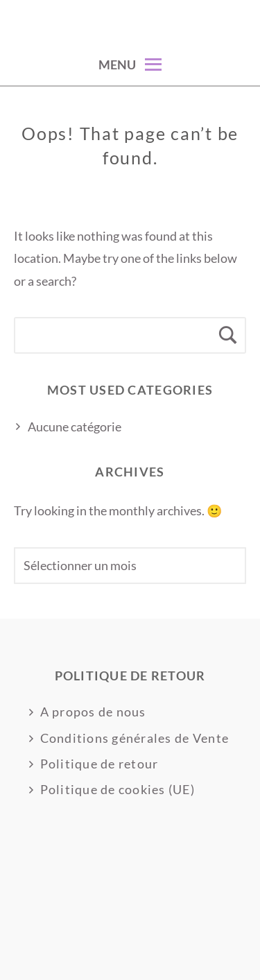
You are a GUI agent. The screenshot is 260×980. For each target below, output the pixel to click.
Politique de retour (99, 764)
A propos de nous (93, 712)
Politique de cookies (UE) (118, 789)
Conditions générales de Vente (135, 738)
